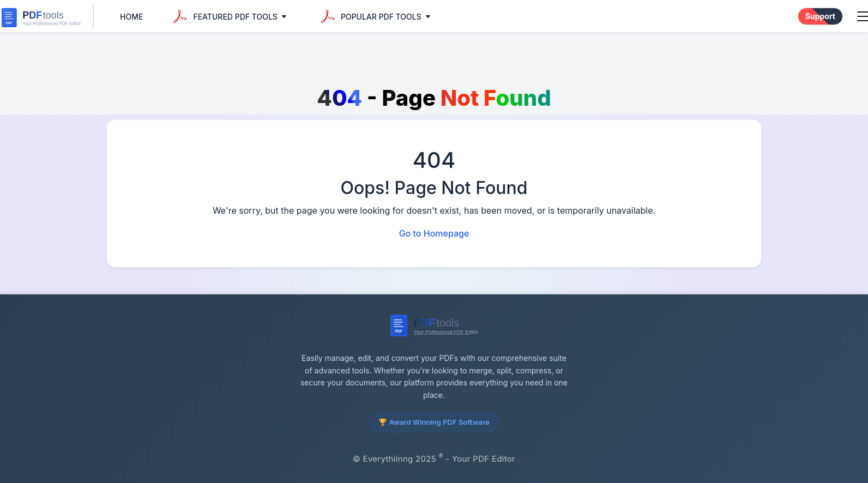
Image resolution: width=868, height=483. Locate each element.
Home (131, 17)
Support (820, 16)
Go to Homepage (434, 233)
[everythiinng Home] (47, 17)
